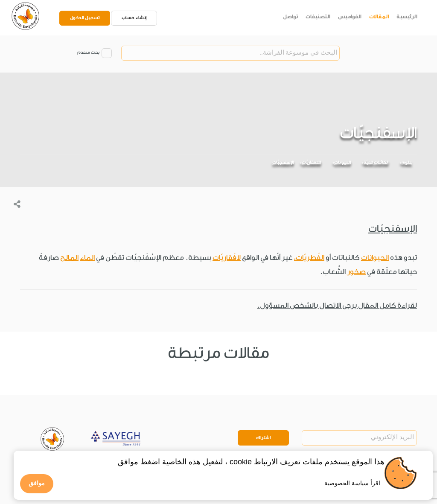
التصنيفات (318, 17)
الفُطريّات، (309, 258)
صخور (356, 272)
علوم (407, 163)
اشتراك (263, 438)
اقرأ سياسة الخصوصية (352, 483)
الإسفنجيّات (283, 163)
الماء (87, 258)
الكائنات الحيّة (376, 163)
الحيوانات (342, 163)
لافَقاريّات (227, 258)
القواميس (350, 17)
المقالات (379, 17)
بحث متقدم (88, 52)
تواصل (291, 17)
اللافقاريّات (311, 163)
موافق (37, 483)
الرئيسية (407, 17)
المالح (69, 258)
